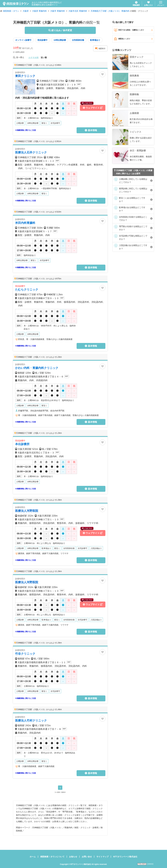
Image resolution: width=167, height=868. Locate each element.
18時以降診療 (60, 40)
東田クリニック (25, 76)
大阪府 (26, 11)
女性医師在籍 (78, 40)
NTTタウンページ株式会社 (125, 857)
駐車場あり (95, 40)
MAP (79, 84)
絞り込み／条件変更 (60, 30)
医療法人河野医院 (27, 511)
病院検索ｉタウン (11, 11)
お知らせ (73, 857)
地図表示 (100, 48)
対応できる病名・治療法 (133, 30)
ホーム (33, 857)
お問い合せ (87, 857)
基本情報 (91, 130)
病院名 (133, 39)
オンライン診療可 (23, 40)
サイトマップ (103, 857)
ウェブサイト (91, 107)
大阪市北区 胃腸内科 (78, 11)
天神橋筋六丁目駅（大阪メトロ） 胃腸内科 (110, 11)
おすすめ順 (34, 57)
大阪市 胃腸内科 (58, 11)
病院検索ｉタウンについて (52, 857)
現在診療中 (42, 40)
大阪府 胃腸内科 (39, 11)
